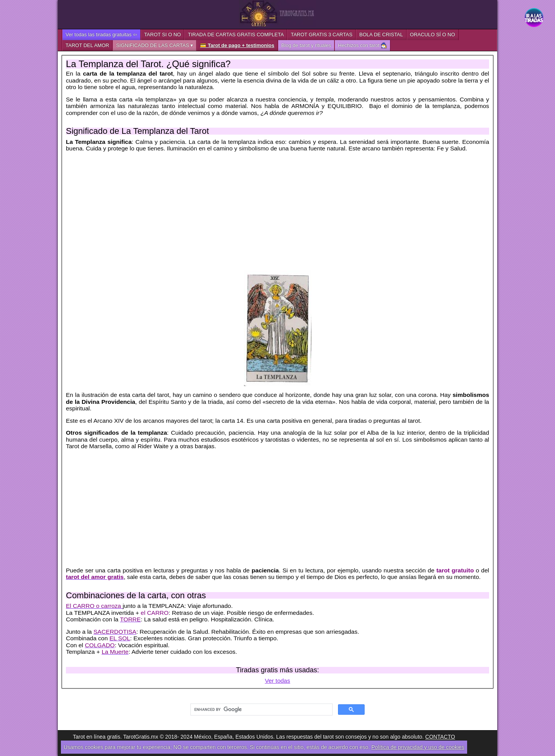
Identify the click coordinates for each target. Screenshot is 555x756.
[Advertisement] (277, 211)
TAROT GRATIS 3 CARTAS (321, 35)
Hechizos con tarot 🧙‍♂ (362, 45)
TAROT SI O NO (163, 35)
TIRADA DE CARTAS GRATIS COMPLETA (236, 35)
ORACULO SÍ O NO (433, 35)
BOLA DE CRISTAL (381, 35)
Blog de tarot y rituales (306, 45)
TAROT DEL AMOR (87, 45)
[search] (261, 710)
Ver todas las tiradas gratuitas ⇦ (101, 35)
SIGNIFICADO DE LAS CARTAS (153, 45)
